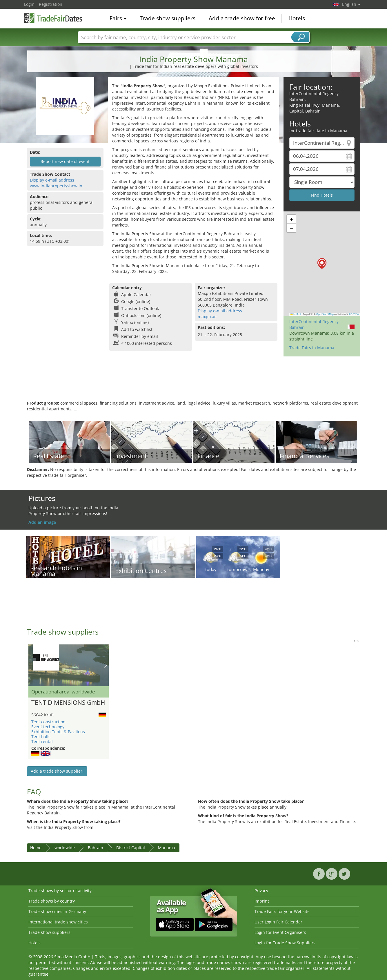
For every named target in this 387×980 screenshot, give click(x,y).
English (351, 4)
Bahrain (96, 848)
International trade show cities (58, 922)
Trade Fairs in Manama (312, 348)
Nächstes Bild (105, 665)
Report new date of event (65, 161)
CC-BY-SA (354, 314)
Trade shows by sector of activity (60, 891)
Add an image (42, 522)
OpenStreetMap (325, 314)
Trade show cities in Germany (57, 911)
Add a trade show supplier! (57, 771)
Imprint (262, 901)
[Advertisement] (194, 381)
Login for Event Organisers (280, 932)
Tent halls (41, 737)
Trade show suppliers (168, 19)
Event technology (48, 727)
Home (36, 848)
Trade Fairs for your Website (282, 911)
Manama (167, 848)
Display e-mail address (52, 180)
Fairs (118, 19)
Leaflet (296, 314)
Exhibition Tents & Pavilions (58, 732)
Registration (51, 4)
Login (29, 4)
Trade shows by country (52, 901)
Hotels (297, 19)
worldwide (65, 848)
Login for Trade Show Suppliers (285, 943)
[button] (322, 263)
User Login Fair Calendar (278, 922)
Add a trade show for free (242, 19)
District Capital (131, 848)
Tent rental (42, 741)
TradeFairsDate (53, 18)
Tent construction (48, 722)
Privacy (261, 891)
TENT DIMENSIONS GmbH (68, 703)
